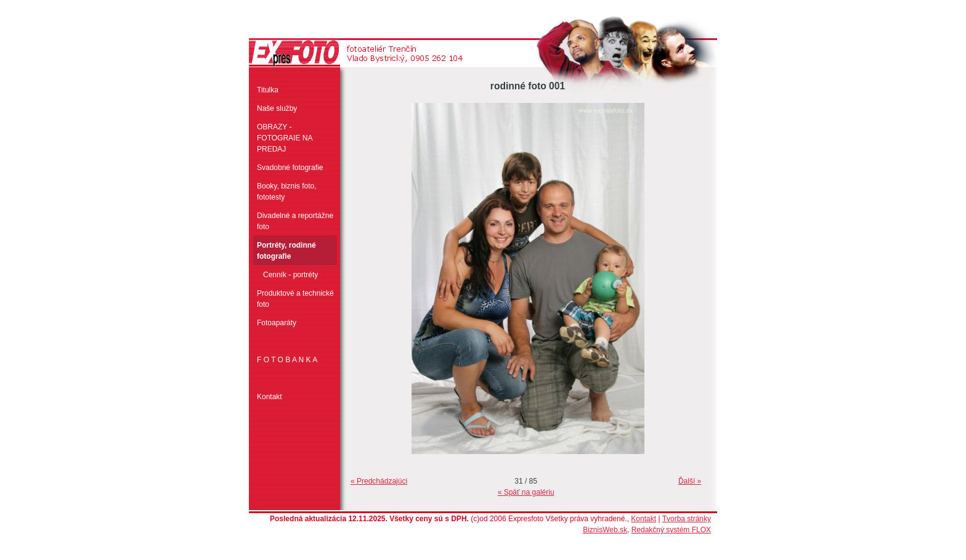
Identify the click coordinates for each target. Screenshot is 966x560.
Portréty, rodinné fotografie (286, 251)
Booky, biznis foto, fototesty (287, 192)
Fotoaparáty (277, 323)
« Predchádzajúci (379, 481)
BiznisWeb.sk (605, 530)
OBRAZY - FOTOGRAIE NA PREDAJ (285, 138)
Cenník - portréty (290, 275)
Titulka (268, 90)
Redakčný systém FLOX (671, 530)
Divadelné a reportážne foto (295, 221)
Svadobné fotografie (290, 168)
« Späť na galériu (526, 492)
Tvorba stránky (687, 519)
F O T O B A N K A (287, 360)
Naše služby (277, 108)
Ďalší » (690, 481)
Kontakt (270, 397)
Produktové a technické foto (295, 299)
